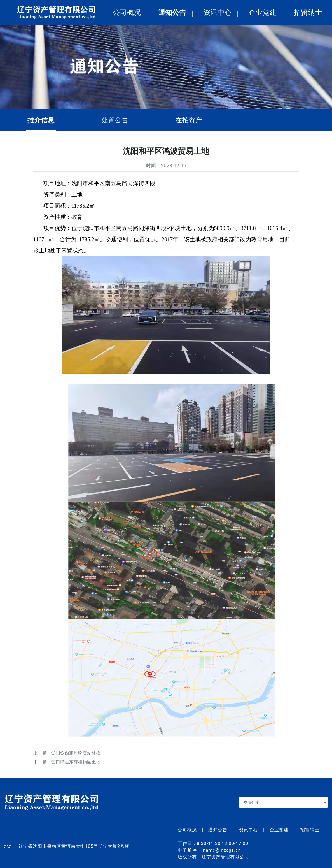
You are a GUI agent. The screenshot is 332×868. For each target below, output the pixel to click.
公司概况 (127, 12)
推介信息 (43, 120)
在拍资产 (191, 120)
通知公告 (172, 12)
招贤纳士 (308, 12)
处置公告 (117, 120)
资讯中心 (218, 12)
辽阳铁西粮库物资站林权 (76, 756)
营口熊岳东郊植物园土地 (76, 764)
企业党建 (263, 12)
